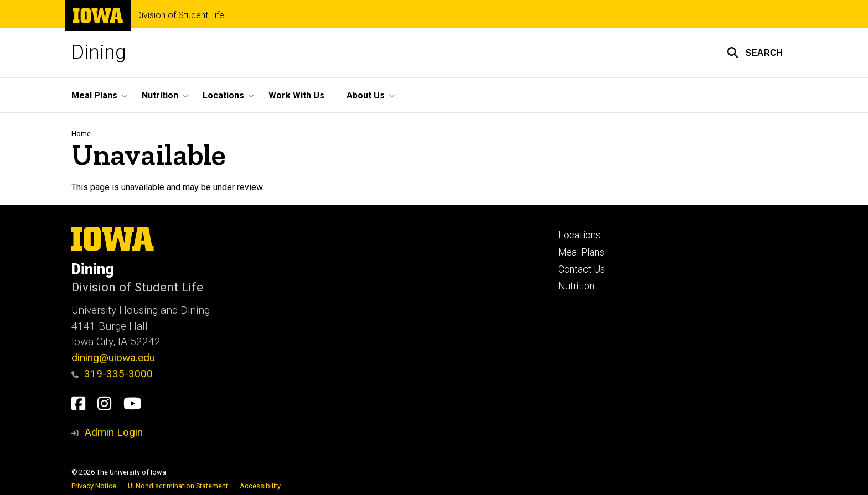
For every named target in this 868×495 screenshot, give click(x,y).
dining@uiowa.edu (113, 358)
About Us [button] (366, 95)
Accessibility (260, 486)
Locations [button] (223, 95)
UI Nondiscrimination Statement (178, 486)
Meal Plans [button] (94, 95)
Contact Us (582, 269)
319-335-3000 (112, 374)
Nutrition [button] (160, 95)
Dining (99, 52)
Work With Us (296, 95)
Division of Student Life (180, 15)
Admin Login (113, 432)
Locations (579, 235)
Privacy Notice (94, 486)
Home (81, 134)
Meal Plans (581, 252)
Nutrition (576, 286)
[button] (755, 53)
